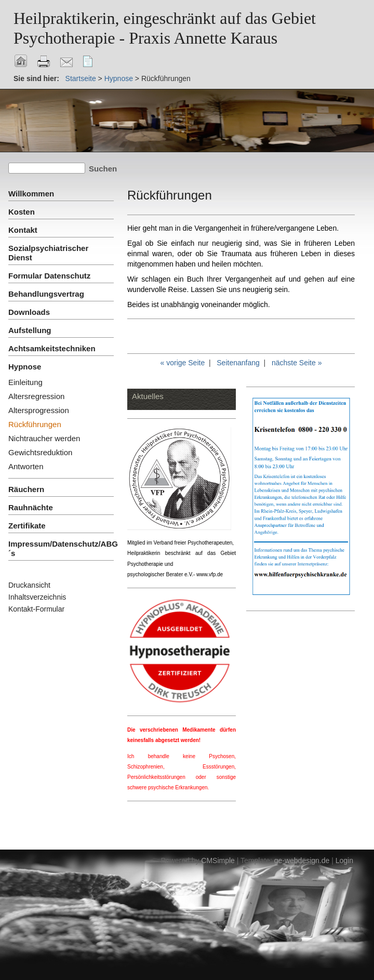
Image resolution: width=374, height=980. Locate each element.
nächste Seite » (297, 363)
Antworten (26, 466)
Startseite (81, 78)
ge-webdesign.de (302, 860)
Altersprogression (39, 410)
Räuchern (26, 489)
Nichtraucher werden (44, 438)
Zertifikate (27, 526)
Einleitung (25, 382)
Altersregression (36, 396)
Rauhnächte (31, 507)
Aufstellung (30, 330)
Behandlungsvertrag (46, 294)
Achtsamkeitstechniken (52, 348)
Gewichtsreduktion (40, 452)
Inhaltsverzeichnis (37, 597)
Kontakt (23, 230)
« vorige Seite (183, 363)
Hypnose (119, 78)
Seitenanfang (238, 363)
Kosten (22, 212)
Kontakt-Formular (36, 609)
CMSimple (218, 860)
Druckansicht (29, 585)
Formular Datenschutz (49, 276)
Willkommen (31, 194)
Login (344, 860)
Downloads (29, 312)
